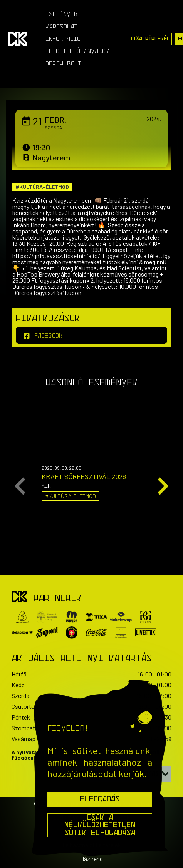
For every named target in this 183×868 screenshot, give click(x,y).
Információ (63, 39)
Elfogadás (100, 800)
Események (62, 15)
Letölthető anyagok (77, 52)
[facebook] (91, 335)
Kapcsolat (61, 27)
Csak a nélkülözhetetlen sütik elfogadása (100, 825)
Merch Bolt (63, 64)
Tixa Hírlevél (150, 39)
